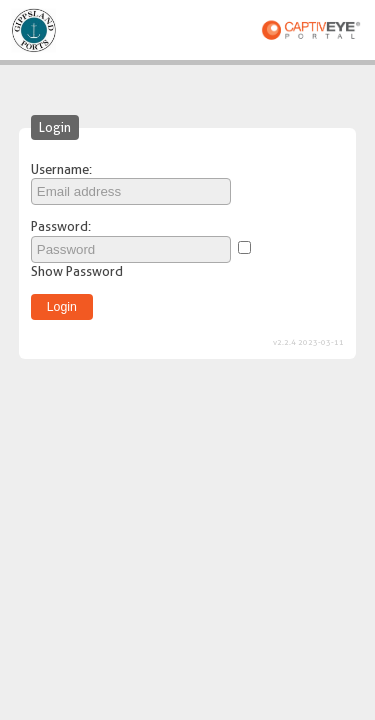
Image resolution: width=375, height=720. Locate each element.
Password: (61, 226)
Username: (61, 169)
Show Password (77, 271)
